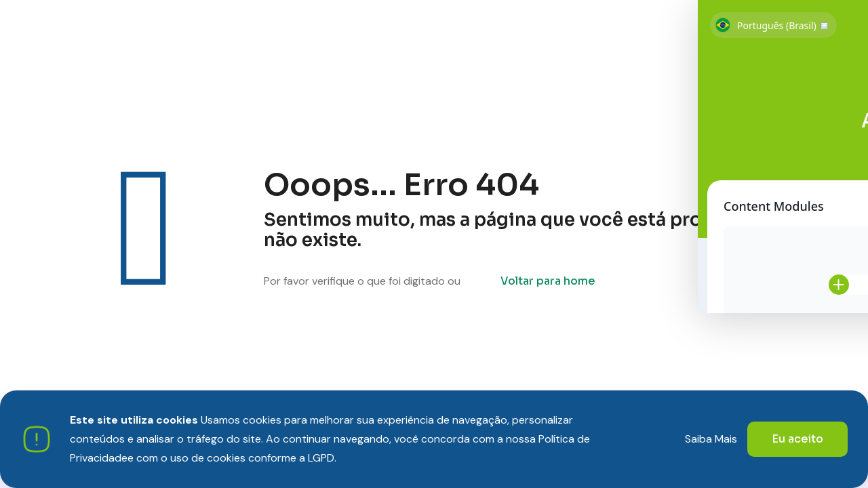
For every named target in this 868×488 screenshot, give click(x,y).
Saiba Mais (711, 439)
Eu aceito (797, 439)
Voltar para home (548, 281)
